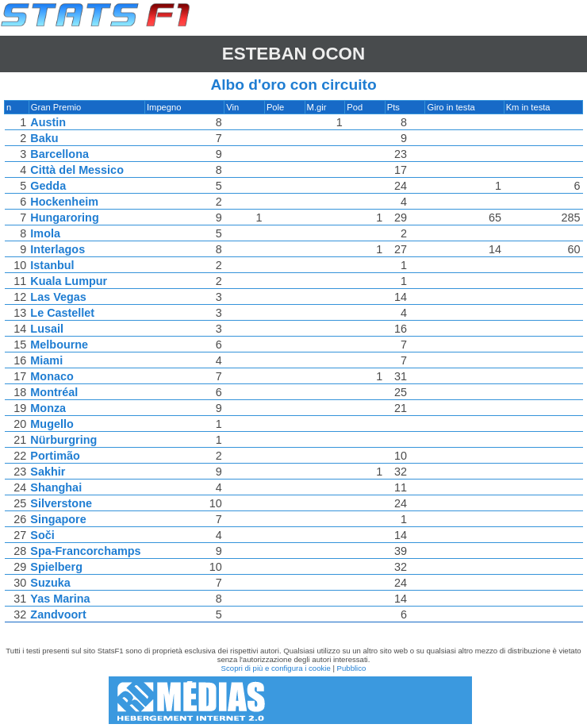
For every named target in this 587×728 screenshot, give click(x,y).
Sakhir (48, 472)
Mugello (52, 424)
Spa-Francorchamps (86, 551)
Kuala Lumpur (69, 281)
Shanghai (57, 487)
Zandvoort (59, 614)
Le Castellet (63, 313)
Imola (46, 233)
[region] (293, 365)
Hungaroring (65, 218)
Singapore (59, 519)
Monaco (52, 376)
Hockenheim (65, 202)
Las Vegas (59, 297)
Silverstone (62, 503)
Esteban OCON (293, 54)
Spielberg (57, 567)
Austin (49, 122)
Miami (47, 360)
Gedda (49, 186)
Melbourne (60, 345)
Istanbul (53, 265)
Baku (45, 138)
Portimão (56, 456)
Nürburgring (64, 440)
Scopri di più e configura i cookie (276, 668)
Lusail (48, 329)
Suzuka (51, 583)
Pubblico (352, 668)
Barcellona (60, 154)
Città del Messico (78, 170)
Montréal (55, 392)
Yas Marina (61, 599)
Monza (49, 408)
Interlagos (58, 249)
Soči (43, 535)
